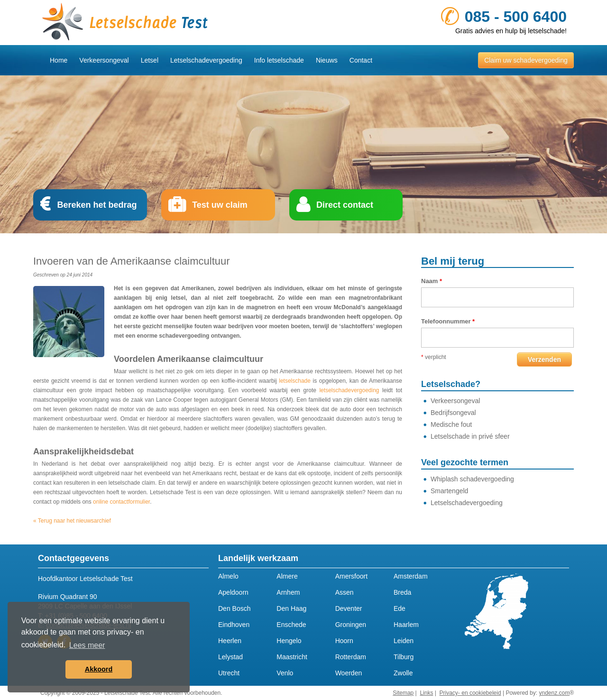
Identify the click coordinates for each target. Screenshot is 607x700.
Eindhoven (234, 625)
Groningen (351, 625)
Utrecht (229, 673)
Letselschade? (451, 384)
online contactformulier (121, 502)
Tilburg (404, 657)
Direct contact (345, 205)
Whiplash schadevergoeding (472, 479)
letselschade (295, 381)
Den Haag (291, 608)
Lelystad (230, 657)
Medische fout (451, 424)
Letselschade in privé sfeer (470, 436)
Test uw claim (220, 205)
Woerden (349, 673)
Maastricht (292, 657)
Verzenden (544, 359)
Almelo (228, 576)
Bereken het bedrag (97, 205)
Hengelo (289, 641)
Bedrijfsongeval (453, 413)
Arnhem (288, 592)
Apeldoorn (233, 592)
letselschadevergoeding (349, 390)
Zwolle (403, 673)
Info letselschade (279, 60)
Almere (287, 576)
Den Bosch (234, 608)
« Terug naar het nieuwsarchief (72, 521)
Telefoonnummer (448, 321)
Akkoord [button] (99, 669)
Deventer (349, 608)
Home (59, 60)
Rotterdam (351, 657)
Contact (361, 60)
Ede (400, 608)
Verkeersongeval (104, 60)
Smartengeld (449, 491)
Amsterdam (411, 576)
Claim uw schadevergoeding (526, 60)
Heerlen (230, 641)
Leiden (404, 641)
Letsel (150, 60)
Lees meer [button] (87, 645)
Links (426, 693)
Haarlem (406, 625)
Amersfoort (351, 576)
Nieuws (327, 60)
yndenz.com (554, 693)
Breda (402, 592)
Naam (432, 281)
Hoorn (344, 641)
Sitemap (403, 693)
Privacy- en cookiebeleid (470, 693)
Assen (345, 592)
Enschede (291, 625)
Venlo (285, 673)
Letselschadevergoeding (206, 60)
